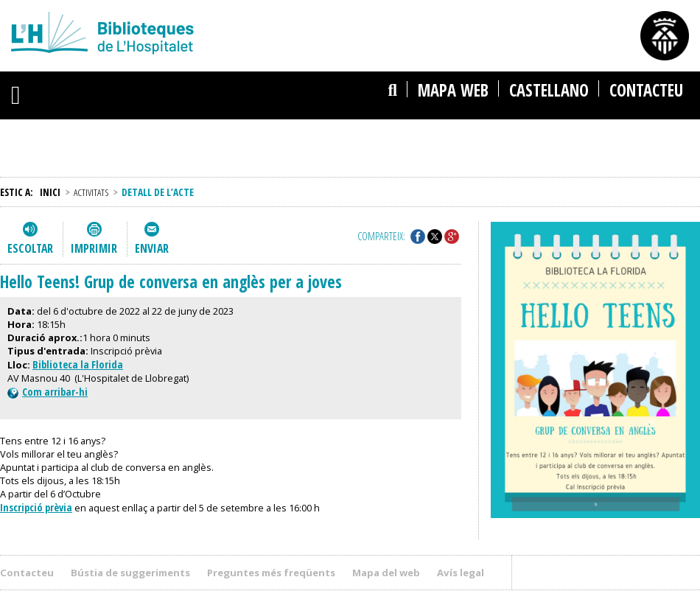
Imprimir (94, 248)
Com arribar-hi (48, 392)
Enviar (152, 248)
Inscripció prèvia (36, 507)
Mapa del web (386, 573)
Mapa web (453, 90)
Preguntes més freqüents (271, 573)
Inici (50, 192)
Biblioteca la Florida (78, 364)
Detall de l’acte (158, 192)
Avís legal (461, 573)
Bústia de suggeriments (130, 573)
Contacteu (646, 90)
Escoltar (30, 248)
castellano (549, 90)
